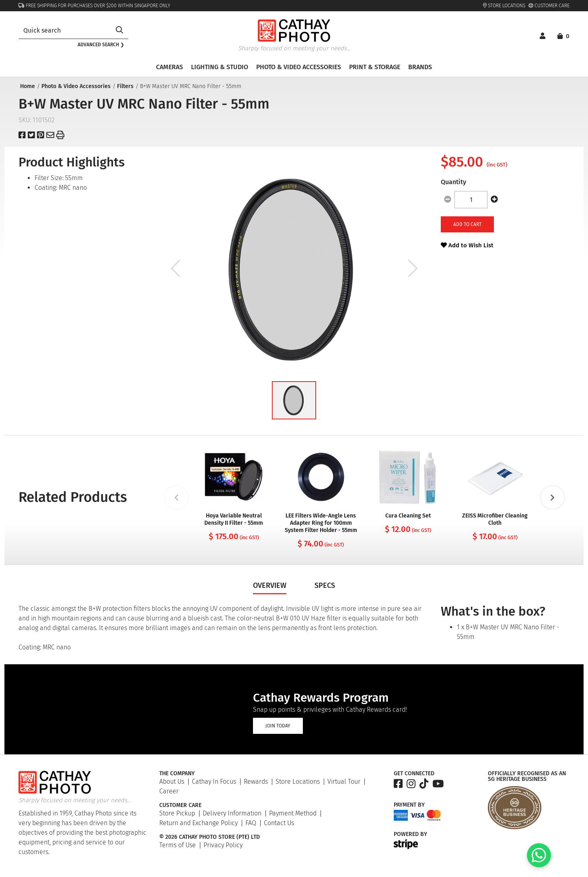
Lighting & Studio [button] (220, 67)
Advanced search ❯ (101, 45)
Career (169, 791)
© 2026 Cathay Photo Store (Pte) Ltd (210, 837)
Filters (124, 86)
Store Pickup (177, 813)
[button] (294, 400)
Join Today (278, 726)
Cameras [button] (170, 67)
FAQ (251, 823)
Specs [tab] (325, 585)
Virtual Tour (344, 781)
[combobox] (65, 30)
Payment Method (293, 813)
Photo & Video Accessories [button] (299, 67)
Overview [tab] (270, 585)
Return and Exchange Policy (198, 823)
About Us (172, 781)
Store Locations (504, 6)
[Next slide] (552, 497)
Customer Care (549, 6)
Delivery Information (232, 813)
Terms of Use (178, 845)
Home (27, 86)
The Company (177, 774)
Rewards (256, 781)
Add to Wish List (467, 245)
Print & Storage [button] (375, 67)
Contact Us (279, 823)
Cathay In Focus (214, 781)
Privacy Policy (223, 845)
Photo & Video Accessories (75, 86)
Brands (420, 67)
